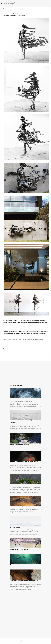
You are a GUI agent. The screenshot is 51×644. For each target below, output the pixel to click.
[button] (3, 9)
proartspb (10, 3)
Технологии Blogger (25, 640)
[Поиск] (49, 3)
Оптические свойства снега (16, 399)
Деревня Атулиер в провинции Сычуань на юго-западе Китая (24, 485)
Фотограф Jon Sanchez (15, 527)
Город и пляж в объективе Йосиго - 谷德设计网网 (21, 507)
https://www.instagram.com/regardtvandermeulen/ (33, 339)
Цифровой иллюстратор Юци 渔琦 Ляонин (19, 444)
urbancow (30, 642)
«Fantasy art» (13, 565)
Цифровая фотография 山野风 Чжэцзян (19, 549)
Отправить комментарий (8, 357)
